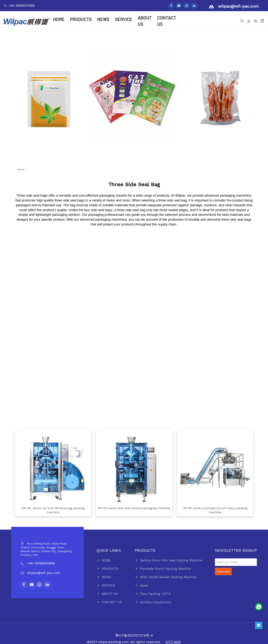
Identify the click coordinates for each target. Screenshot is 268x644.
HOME (59, 19)
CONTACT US (167, 21)
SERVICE (124, 19)
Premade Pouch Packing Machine (166, 569)
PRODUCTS (81, 19)
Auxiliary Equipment (156, 602)
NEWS (103, 19)
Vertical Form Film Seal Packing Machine (171, 560)
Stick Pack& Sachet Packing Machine (168, 577)
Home (20, 169)
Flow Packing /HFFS (155, 594)
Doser (144, 585)
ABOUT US (145, 21)
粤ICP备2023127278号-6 (134, 635)
